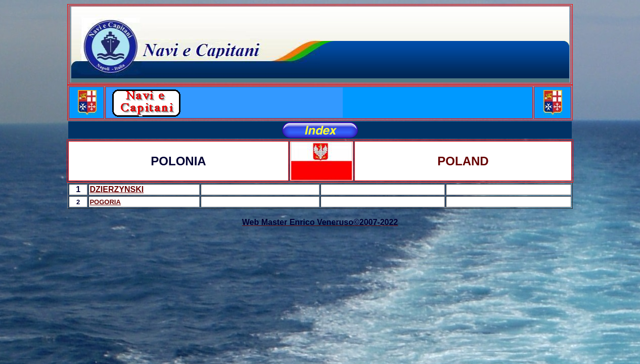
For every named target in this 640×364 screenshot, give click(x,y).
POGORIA (105, 202)
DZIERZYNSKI (117, 189)
